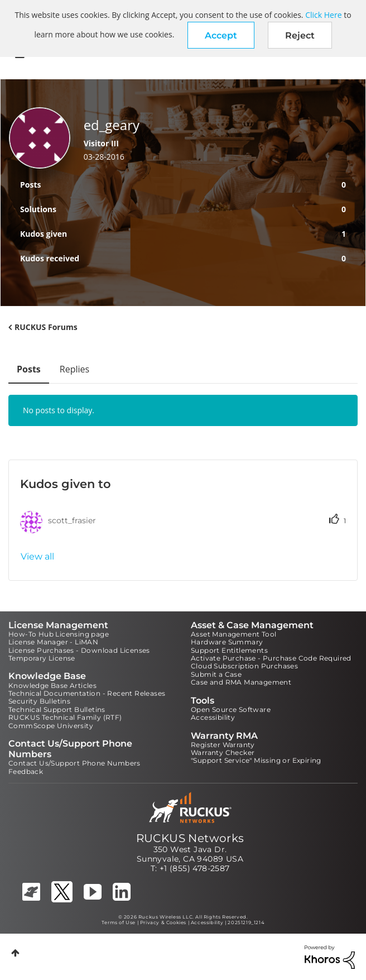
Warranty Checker (223, 752)
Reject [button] (300, 35)
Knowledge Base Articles (52, 685)
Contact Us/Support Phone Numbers (74, 763)
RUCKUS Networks (190, 838)
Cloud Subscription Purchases (244, 666)
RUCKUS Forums (46, 327)
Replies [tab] (74, 369)
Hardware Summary (227, 642)
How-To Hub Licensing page (59, 634)
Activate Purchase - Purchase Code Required (271, 658)
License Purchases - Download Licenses (79, 650)
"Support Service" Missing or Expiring (256, 760)
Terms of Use (119, 922)
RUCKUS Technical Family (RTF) (65, 717)
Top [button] (15, 953)
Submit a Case (216, 674)
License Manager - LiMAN (53, 642)
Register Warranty (223, 745)
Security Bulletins (39, 701)
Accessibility (213, 717)
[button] (221, 35)
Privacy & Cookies (163, 922)
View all (37, 556)
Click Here (323, 15)
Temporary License (42, 658)
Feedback (26, 771)
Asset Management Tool (233, 634)
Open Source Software (231, 709)
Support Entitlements (229, 650)
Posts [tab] (29, 369)
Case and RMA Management (241, 682)
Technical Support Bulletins (57, 709)
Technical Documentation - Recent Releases (87, 693)
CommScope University (51, 726)
